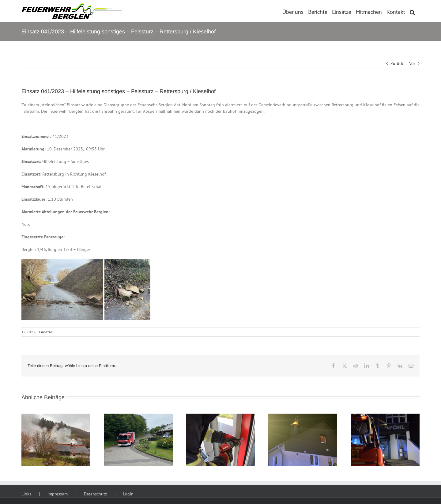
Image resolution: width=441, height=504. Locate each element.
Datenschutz (95, 494)
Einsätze (46, 332)
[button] (412, 11)
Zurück (397, 63)
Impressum (58, 494)
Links (26, 494)
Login (128, 494)
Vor (412, 63)
